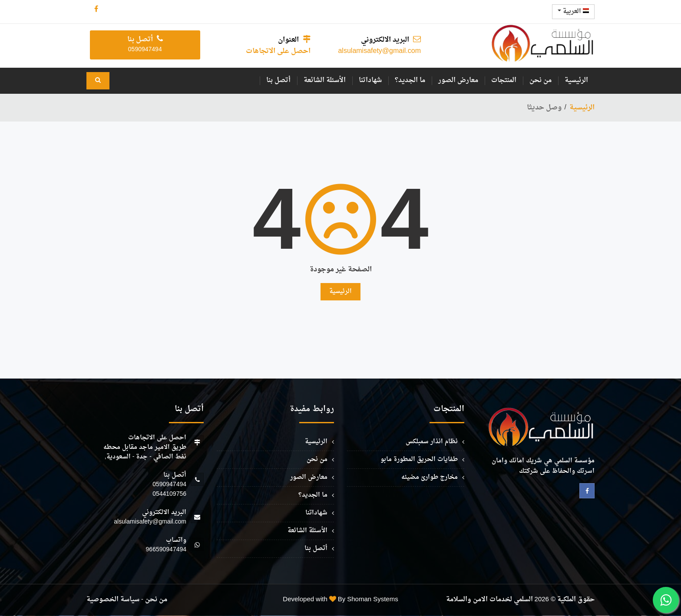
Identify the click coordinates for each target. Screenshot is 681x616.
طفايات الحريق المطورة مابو (419, 460)
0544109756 (169, 494)
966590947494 (166, 550)
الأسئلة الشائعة (325, 81)
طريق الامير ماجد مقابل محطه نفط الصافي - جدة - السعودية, (145, 452)
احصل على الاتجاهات (278, 51)
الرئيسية (576, 81)
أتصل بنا (278, 81)
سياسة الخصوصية (113, 600)
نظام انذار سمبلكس (432, 442)
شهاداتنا (370, 81)
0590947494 (169, 485)
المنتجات (504, 81)
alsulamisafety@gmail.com (379, 51)
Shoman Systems (372, 600)
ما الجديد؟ (410, 81)
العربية (573, 12)
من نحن (541, 81)
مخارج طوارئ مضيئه (430, 477)
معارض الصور (458, 81)
